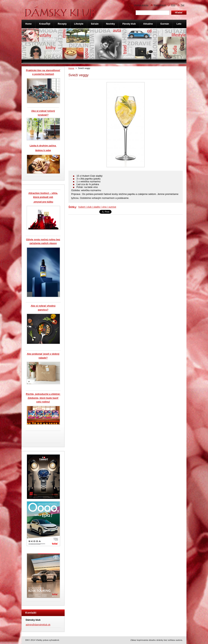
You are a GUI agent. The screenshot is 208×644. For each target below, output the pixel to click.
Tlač (182, 5)
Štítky (72, 207)
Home (71, 68)
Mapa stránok (160, 5)
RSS (173, 5)
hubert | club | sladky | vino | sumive (97, 207)
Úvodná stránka (141, 5)
